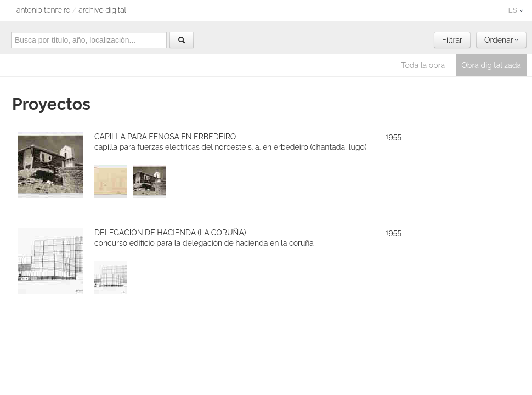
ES (516, 10)
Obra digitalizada (491, 65)
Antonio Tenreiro (43, 10)
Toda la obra (423, 65)
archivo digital (102, 10)
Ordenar (501, 40)
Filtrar (452, 40)
